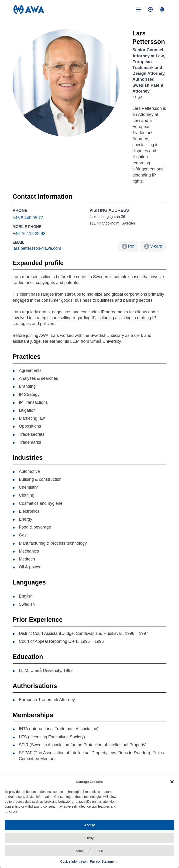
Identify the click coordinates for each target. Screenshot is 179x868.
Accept (89, 825)
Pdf (131, 246)
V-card (153, 246)
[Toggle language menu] (162, 9)
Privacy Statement (103, 861)
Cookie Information (74, 861)
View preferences (89, 851)
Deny (89, 838)
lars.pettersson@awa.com (37, 248)
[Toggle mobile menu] (139, 9)
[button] (172, 782)
